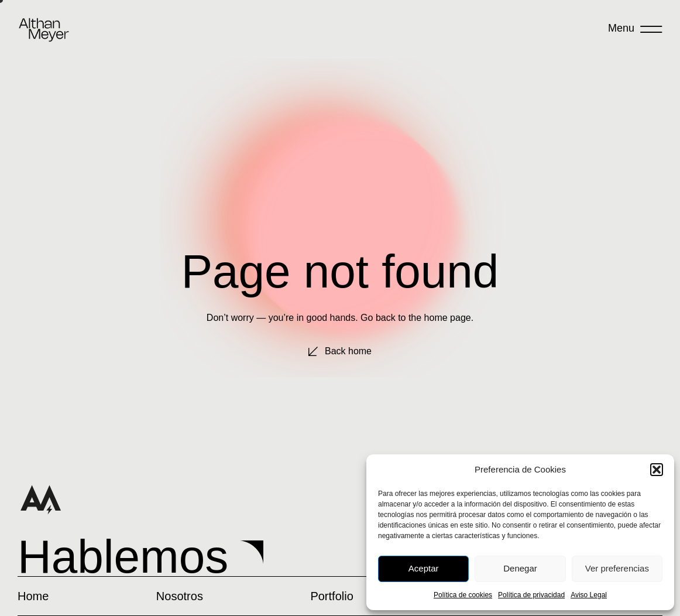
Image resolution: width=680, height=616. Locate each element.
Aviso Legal (589, 595)
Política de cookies (463, 595)
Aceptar (424, 568)
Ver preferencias (617, 568)
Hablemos (123, 557)
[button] (657, 470)
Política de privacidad (531, 595)
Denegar (520, 568)
